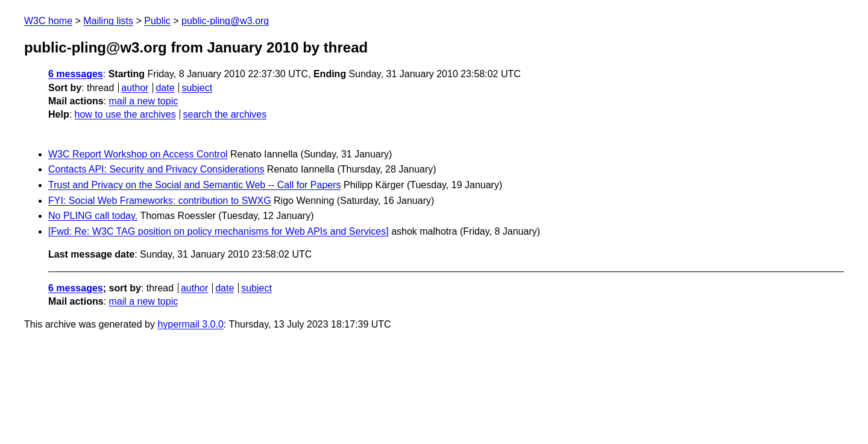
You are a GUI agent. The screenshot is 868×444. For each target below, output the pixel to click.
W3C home (48, 21)
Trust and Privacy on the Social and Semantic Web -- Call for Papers (195, 185)
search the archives (225, 114)
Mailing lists (108, 21)
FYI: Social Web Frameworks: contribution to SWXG (160, 201)
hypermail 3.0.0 (190, 324)
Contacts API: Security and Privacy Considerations (156, 169)
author (135, 88)
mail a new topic (143, 101)
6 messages (76, 74)
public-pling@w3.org (225, 21)
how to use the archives (125, 114)
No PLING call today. (93, 216)
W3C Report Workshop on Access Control (138, 154)
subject (197, 88)
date (165, 88)
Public (157, 21)
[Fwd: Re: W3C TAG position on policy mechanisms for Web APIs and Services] (219, 231)
